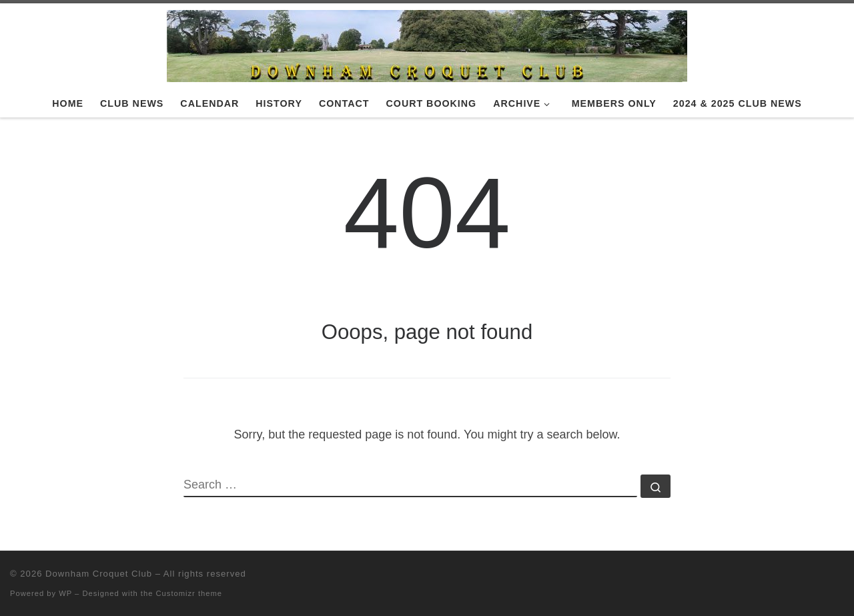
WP (65, 593)
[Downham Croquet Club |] (427, 44)
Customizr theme (189, 593)
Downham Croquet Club (99, 574)
